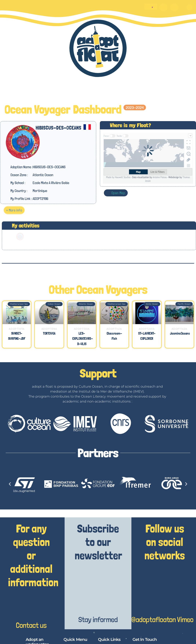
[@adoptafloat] (148, 601)
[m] (174, 7)
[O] (164, 7)
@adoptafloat (150, 620)
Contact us (31, 625)
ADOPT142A (179, 329)
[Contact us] (31, 607)
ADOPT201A (147, 329)
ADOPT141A (114, 329)
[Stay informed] (98, 601)
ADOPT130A (82, 329)
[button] (189, 7)
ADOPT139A (49, 329)
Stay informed (98, 620)
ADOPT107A (17, 329)
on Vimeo (181, 620)
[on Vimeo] (181, 601)
